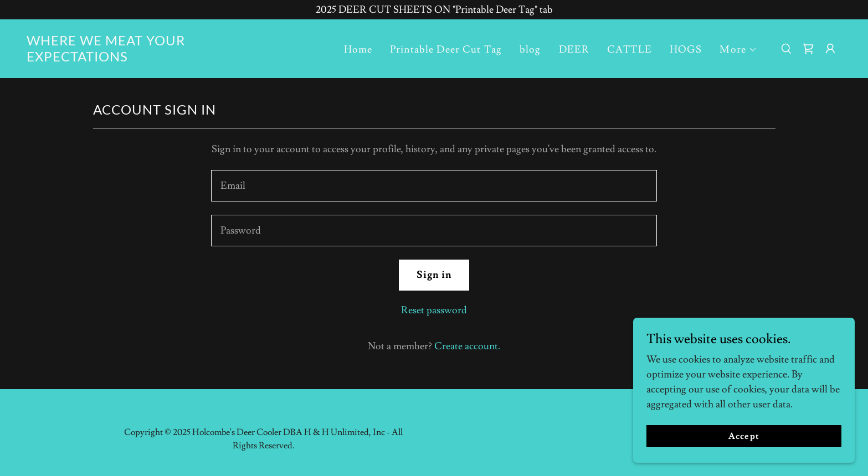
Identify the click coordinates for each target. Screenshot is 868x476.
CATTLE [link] (630, 50)
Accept (744, 436)
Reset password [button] (434, 310)
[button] (738, 50)
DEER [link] (574, 50)
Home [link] (358, 50)
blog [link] (530, 50)
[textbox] (434, 186)
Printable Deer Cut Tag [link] (446, 50)
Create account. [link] (467, 346)
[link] (141, 58)
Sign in (434, 275)
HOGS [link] (686, 50)
